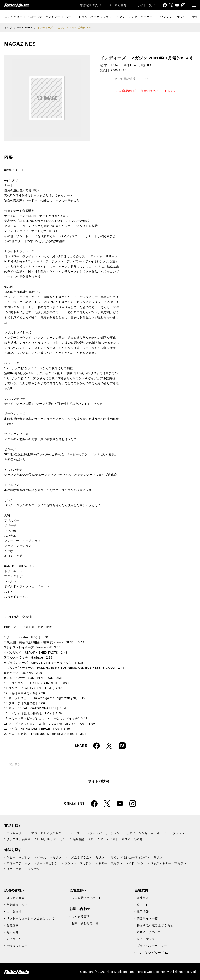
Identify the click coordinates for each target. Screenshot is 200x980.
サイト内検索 (99, 781)
